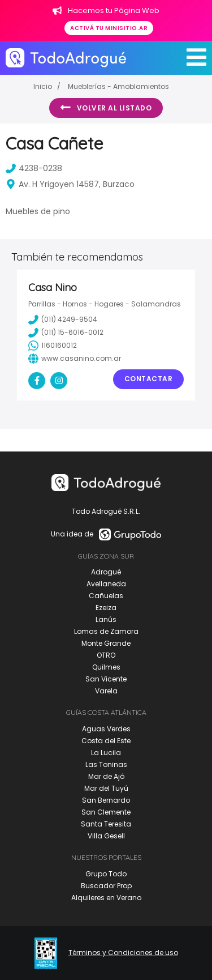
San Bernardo (106, 800)
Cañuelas (106, 596)
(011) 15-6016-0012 (66, 333)
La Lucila (106, 753)
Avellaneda (106, 584)
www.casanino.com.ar (75, 359)
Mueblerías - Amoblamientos (118, 86)
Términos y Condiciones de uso (123, 953)
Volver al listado (106, 108)
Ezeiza (106, 608)
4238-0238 (34, 168)
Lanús (106, 619)
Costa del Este (106, 741)
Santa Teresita (106, 824)
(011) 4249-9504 (63, 319)
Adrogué (106, 572)
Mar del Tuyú (106, 788)
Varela (106, 691)
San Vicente (106, 679)
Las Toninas (106, 764)
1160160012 (53, 346)
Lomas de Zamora (106, 631)
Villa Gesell (106, 836)
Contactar (149, 379)
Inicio (43, 86)
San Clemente (106, 812)
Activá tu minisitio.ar (109, 28)
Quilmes (106, 667)
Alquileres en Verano (106, 898)
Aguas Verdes (106, 729)
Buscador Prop (106, 886)
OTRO (106, 655)
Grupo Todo (106, 874)
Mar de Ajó (106, 776)
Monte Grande (106, 643)
